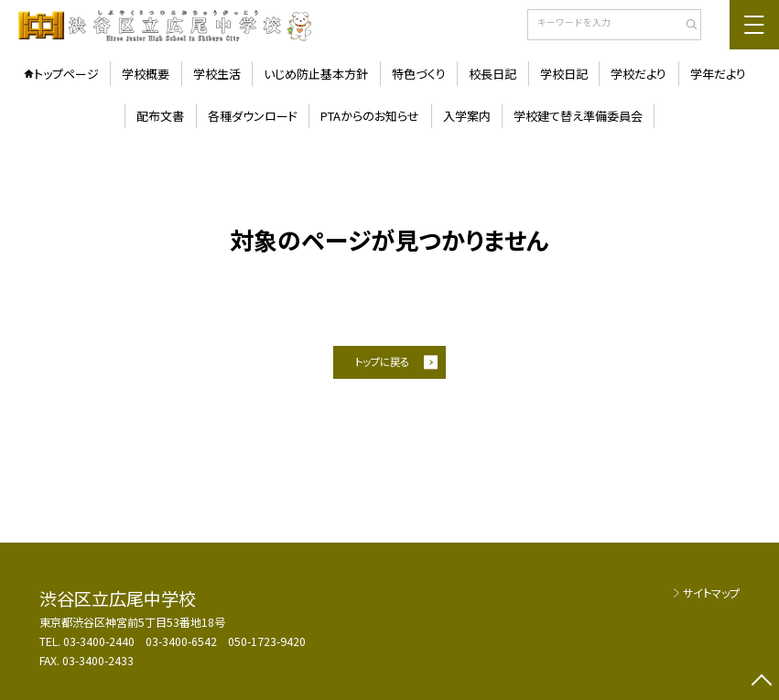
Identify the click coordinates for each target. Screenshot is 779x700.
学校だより (638, 74)
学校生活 (217, 74)
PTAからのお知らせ (370, 116)
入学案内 (467, 116)
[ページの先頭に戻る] (762, 683)
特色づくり (419, 74)
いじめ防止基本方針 (316, 74)
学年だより (718, 74)
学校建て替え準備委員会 (578, 116)
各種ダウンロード (253, 116)
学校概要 (146, 74)
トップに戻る (382, 361)
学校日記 (564, 74)
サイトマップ (711, 593)
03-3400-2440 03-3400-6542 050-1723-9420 (184, 641)
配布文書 (160, 116)
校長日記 (492, 74)
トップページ (66, 74)
